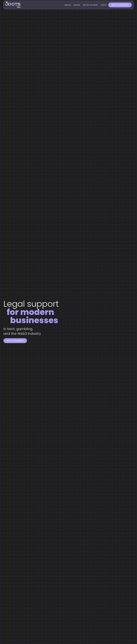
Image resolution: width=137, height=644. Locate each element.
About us (68, 5)
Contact (104, 5)
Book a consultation (120, 5)
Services (77, 5)
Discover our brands (90, 5)
